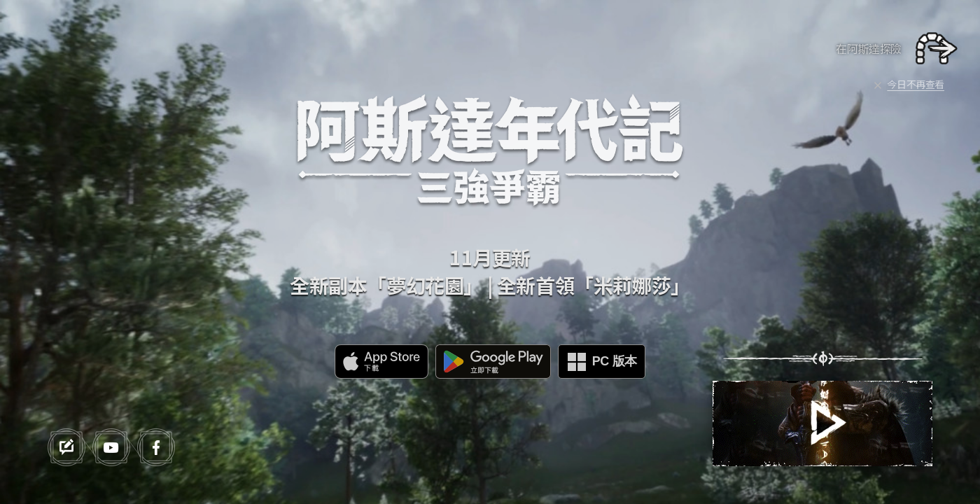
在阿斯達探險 (869, 48)
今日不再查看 (916, 84)
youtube (111, 447)
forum (66, 447)
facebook (156, 447)
